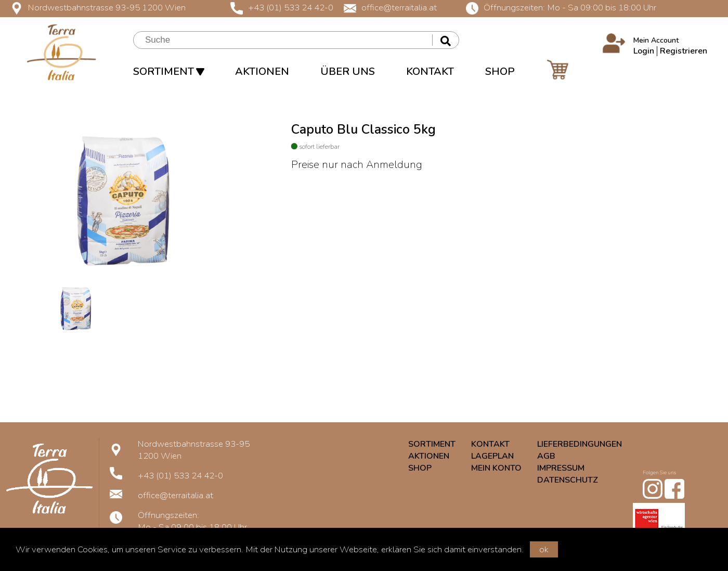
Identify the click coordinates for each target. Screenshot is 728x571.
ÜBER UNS (348, 72)
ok (544, 549)
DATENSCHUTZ (568, 480)
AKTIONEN (262, 72)
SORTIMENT (168, 72)
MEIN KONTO (496, 468)
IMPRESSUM (561, 468)
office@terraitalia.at (390, 8)
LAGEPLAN (492, 456)
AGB (546, 456)
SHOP (500, 72)
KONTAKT (430, 72)
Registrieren (684, 51)
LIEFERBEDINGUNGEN (580, 444)
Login (644, 51)
